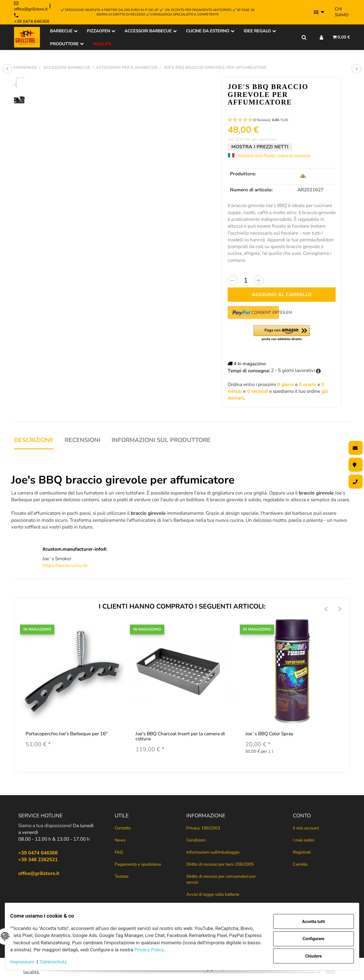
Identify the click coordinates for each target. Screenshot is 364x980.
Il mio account (306, 828)
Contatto (123, 828)
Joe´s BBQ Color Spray (269, 734)
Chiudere (309, 955)
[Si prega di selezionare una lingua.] (319, 12)
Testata (122, 876)
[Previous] (326, 609)
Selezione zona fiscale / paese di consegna (269, 155)
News (120, 840)
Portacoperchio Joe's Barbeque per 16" (67, 734)
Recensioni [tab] (82, 440)
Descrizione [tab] (34, 440)
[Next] (340, 609)
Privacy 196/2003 (203, 828)
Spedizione (268, 139)
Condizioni (196, 840)
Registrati (302, 852)
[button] (282, 120)
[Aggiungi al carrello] (282, 295)
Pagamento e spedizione (138, 864)
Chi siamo (342, 12)
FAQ (119, 852)
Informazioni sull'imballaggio (213, 852)
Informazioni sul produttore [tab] (161, 440)
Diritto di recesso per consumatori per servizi (221, 879)
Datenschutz (58, 962)
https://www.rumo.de (65, 565)
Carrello (300, 864)
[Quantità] (246, 280)
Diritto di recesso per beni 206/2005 (220, 864)
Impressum (27, 962)
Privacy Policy (189, 950)
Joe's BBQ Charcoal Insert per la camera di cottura (180, 736)
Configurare (309, 939)
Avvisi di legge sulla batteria (213, 894)
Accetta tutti (309, 922)
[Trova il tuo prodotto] (304, 37)
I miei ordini (304, 840)
